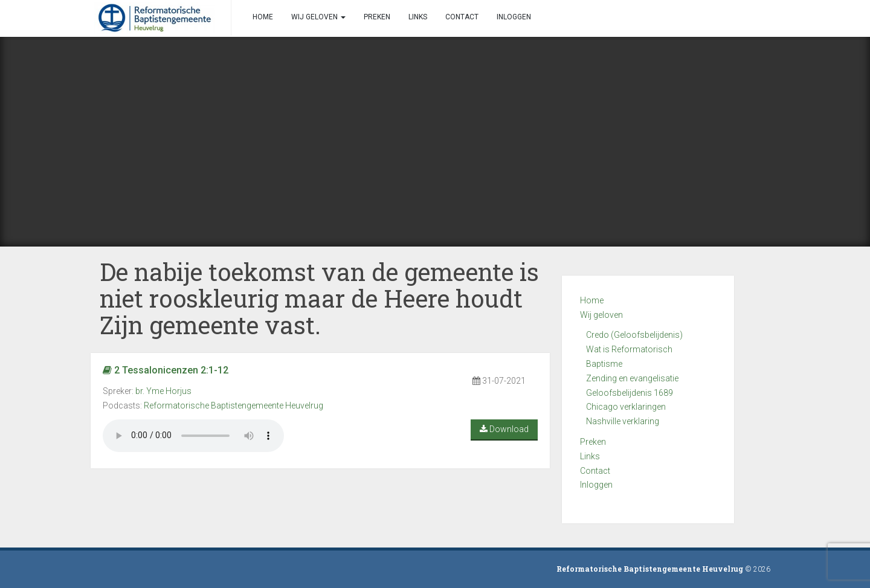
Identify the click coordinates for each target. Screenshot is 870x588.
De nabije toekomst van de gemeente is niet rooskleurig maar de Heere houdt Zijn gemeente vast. (319, 298)
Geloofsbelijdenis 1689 (630, 393)
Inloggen (596, 485)
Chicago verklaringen (626, 407)
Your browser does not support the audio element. (193, 436)
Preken (593, 442)
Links (590, 456)
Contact (595, 471)
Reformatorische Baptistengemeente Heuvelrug (234, 405)
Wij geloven (601, 315)
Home (592, 300)
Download (504, 429)
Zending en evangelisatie (632, 378)
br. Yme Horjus (163, 391)
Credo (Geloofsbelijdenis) (634, 335)
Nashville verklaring (623, 421)
